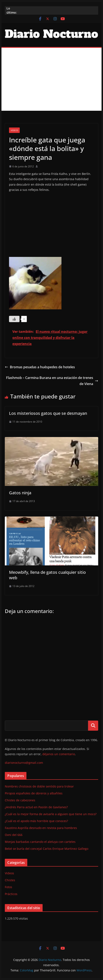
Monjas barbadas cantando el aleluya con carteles (40, 842)
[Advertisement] (51, 79)
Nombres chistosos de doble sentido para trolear (39, 786)
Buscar (93, 726)
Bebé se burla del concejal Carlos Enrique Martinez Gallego (47, 849)
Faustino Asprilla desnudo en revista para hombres (41, 828)
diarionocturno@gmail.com (24, 763)
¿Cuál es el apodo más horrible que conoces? (36, 821)
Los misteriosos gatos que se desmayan (48, 413)
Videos (14, 130)
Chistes (10, 880)
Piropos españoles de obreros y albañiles (34, 793)
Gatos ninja (20, 493)
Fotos (8, 887)
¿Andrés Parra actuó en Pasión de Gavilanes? (36, 807)
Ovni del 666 (14, 835)
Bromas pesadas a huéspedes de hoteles (40, 367)
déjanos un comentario (59, 754)
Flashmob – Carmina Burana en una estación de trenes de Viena (52, 381)
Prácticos (11, 894)
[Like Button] (14, 319)
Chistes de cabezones (20, 800)
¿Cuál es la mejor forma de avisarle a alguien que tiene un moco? (51, 814)
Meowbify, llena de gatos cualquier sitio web (47, 575)
